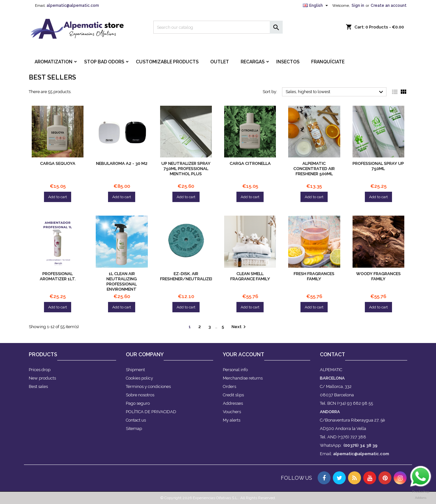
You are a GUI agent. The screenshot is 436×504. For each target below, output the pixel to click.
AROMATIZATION (54, 62)
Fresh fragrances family (314, 276)
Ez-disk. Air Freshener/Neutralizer (187, 276)
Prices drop (40, 370)
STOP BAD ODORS (104, 62)
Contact (332, 354)
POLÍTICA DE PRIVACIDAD (151, 412)
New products (42, 378)
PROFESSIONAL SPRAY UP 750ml (378, 166)
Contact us (136, 420)
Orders (229, 386)
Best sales (38, 386)
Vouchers (232, 412)
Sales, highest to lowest (335, 92)
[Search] (218, 27)
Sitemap (134, 429)
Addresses (233, 403)
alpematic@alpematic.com (73, 5)
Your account (244, 354)
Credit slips (233, 395)
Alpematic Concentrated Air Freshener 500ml (314, 169)
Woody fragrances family (378, 276)
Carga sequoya (58, 163)
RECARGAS (253, 62)
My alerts (232, 420)
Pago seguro (138, 403)
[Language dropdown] (316, 5)
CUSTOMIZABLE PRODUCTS (167, 62)
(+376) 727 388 (352, 437)
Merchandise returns (243, 378)
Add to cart (58, 197)
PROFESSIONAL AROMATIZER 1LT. (58, 276)
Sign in (358, 5)
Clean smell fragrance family (250, 276)
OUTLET (220, 62)
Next (240, 327)
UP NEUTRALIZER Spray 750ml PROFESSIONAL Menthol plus (186, 169)
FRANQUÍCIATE (328, 62)
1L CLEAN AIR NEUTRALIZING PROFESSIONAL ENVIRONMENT (122, 281)
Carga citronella (250, 163)
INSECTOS (288, 62)
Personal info (235, 370)
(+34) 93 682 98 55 (355, 403)
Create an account (389, 5)
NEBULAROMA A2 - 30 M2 (122, 163)
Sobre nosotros (140, 395)
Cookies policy (139, 378)
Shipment (135, 370)
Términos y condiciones (148, 386)
